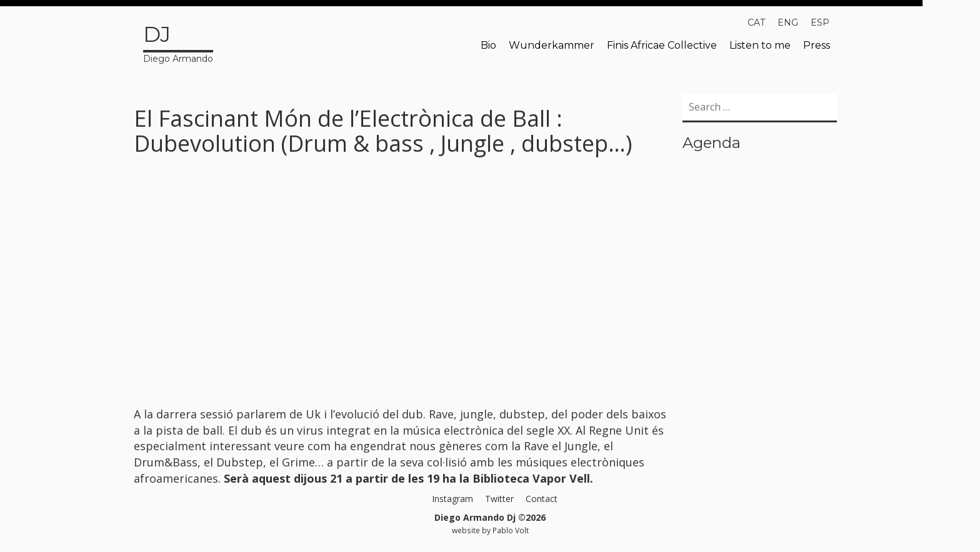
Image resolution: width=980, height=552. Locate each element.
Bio (488, 45)
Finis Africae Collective (662, 45)
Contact (542, 499)
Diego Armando (178, 42)
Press (817, 45)
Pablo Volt (511, 530)
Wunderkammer (552, 45)
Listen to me (760, 45)
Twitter (499, 499)
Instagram (452, 499)
